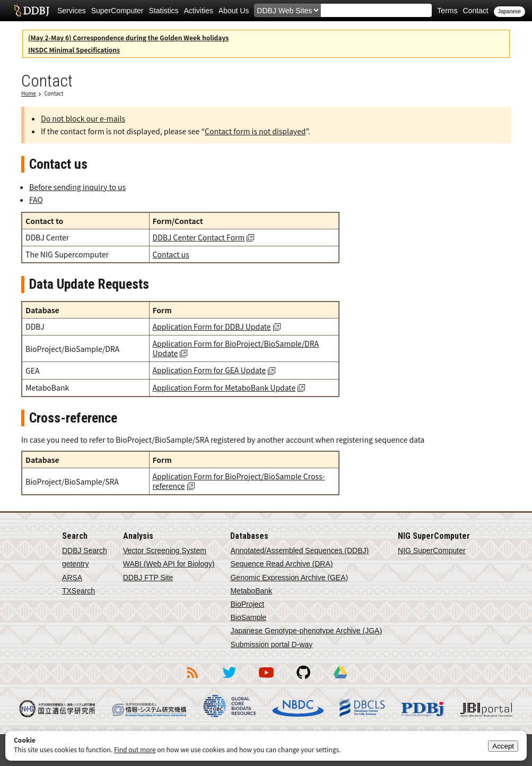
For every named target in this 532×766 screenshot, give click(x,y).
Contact (475, 11)
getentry (76, 564)
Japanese (509, 11)
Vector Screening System (165, 550)
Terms (447, 11)
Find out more (135, 749)
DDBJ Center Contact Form (199, 237)
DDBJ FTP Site (148, 578)
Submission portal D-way (271, 644)
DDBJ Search (85, 550)
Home (29, 93)
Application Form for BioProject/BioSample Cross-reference (239, 481)
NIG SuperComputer (432, 550)
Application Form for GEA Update (210, 370)
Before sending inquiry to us (77, 187)
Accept (503, 746)
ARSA (72, 578)
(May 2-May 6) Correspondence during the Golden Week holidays (128, 37)
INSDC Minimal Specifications (74, 50)
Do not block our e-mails (83, 118)
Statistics (164, 11)
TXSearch (79, 591)
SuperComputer (117, 11)
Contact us (171, 254)
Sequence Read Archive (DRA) (281, 564)
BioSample (248, 617)
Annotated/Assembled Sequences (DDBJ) (299, 550)
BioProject (247, 604)
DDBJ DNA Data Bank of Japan (32, 11)
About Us (234, 11)
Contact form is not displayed (255, 131)
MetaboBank (251, 591)
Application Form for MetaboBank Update (224, 388)
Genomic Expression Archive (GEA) (289, 578)
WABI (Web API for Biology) (169, 564)
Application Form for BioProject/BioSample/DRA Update (236, 348)
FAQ (36, 200)
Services (72, 11)
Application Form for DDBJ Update (212, 326)
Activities (199, 11)
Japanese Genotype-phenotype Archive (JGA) (306, 631)
